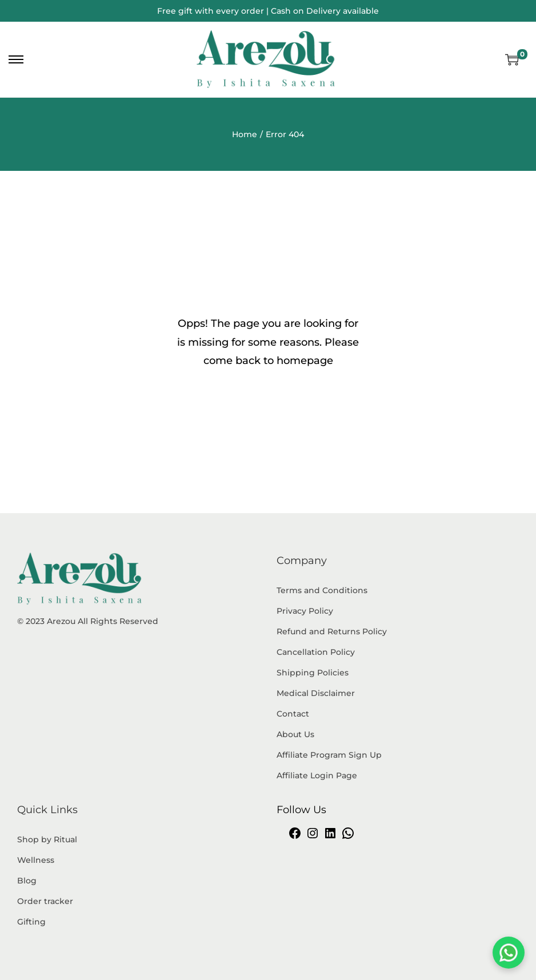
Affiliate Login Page (317, 775)
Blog (27, 881)
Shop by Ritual (47, 839)
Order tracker (45, 901)
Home (245, 134)
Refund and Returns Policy (332, 631)
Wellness (36, 860)
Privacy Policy (305, 611)
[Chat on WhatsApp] (509, 953)
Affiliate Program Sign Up (329, 755)
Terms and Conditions (322, 590)
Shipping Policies (313, 673)
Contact (293, 714)
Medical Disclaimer (316, 693)
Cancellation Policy (316, 652)
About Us (295, 734)
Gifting (31, 922)
